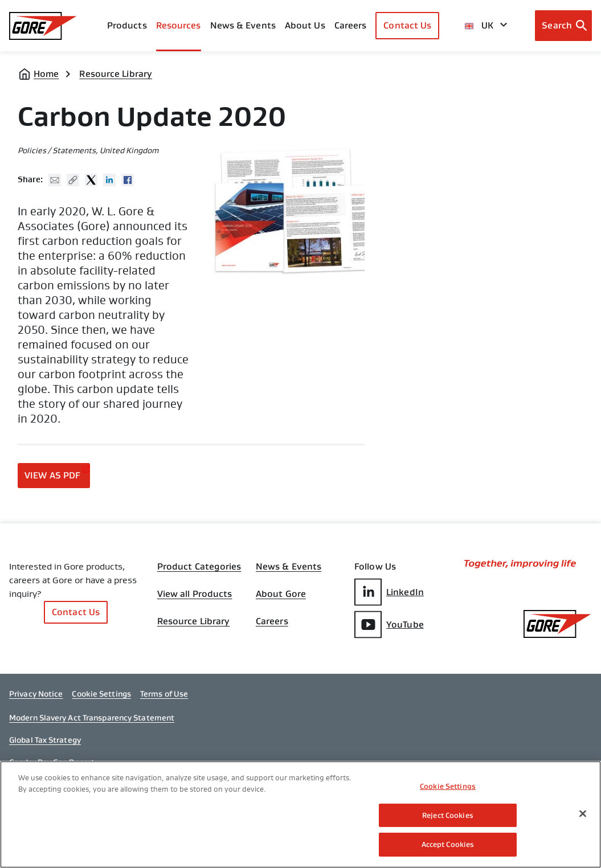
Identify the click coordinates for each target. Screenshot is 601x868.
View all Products (195, 594)
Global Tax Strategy (45, 740)
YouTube (389, 625)
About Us (305, 25)
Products (127, 25)
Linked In (109, 180)
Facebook (128, 180)
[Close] (583, 814)
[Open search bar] (563, 26)
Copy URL (73, 180)
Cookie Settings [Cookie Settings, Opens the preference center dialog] (448, 787)
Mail (55, 180)
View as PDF (52, 475)
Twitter (91, 180)
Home (46, 74)
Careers (272, 621)
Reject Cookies (448, 816)
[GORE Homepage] (43, 26)
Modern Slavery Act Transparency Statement (92, 718)
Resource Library (116, 74)
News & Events (243, 25)
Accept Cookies (448, 846)
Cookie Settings (101, 694)
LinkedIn (389, 592)
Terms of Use (164, 694)
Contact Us (407, 25)
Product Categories (199, 567)
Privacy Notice (36, 694)
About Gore (281, 594)
